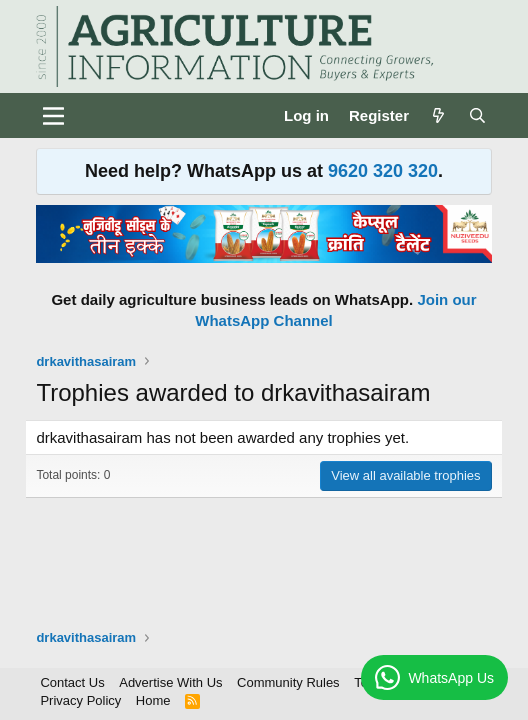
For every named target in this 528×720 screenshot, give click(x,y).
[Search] (477, 115)
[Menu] (53, 116)
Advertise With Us (170, 682)
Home (153, 700)
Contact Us (72, 682)
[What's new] (438, 115)
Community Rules (288, 682)
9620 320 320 (383, 171)
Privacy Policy (80, 700)
